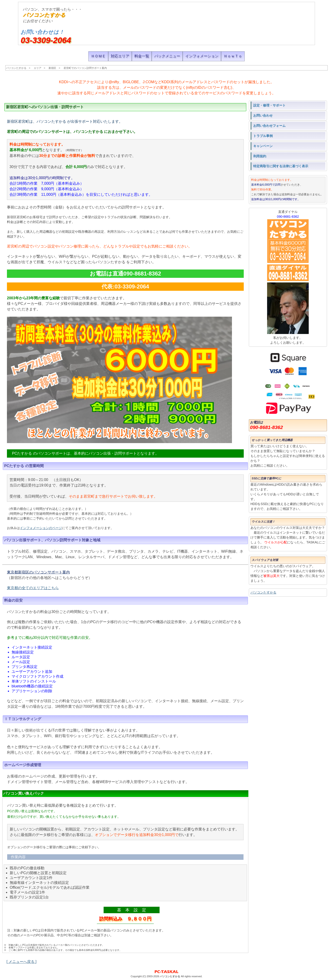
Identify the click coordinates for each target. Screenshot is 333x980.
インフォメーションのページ (41, 528)
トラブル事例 (263, 136)
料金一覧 (142, 56)
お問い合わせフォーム (269, 126)
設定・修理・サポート (269, 105)
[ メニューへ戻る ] (22, 962)
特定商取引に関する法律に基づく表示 (281, 166)
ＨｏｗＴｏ (233, 56)
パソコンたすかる (44, 15)
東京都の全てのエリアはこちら (33, 588)
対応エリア (120, 56)
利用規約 (260, 156)
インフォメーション (202, 56)
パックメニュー (167, 56)
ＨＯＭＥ (98, 56)
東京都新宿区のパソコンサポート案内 (38, 572)
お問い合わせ (263, 115)
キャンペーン (263, 146)
